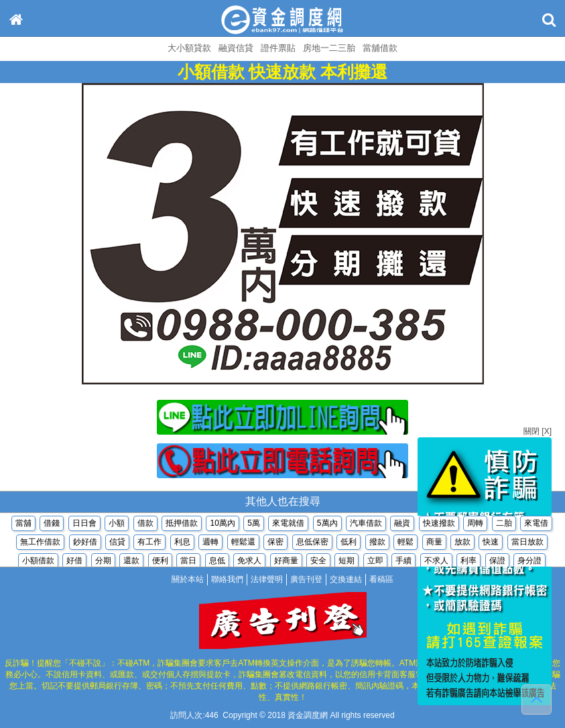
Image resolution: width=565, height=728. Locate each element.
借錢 (52, 524)
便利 (160, 562)
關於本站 (188, 579)
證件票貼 (278, 48)
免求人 (249, 562)
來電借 (536, 524)
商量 (434, 543)
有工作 (149, 543)
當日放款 (527, 543)
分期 (103, 562)
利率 (468, 562)
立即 (375, 562)
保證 (497, 562)
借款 (145, 524)
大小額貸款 (189, 48)
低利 (349, 543)
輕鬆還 (243, 543)
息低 (217, 562)
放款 (462, 543)
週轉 (210, 543)
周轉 (475, 524)
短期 (347, 562)
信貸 (117, 543)
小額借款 (38, 562)
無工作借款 (40, 543)
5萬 (254, 524)
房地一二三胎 (329, 48)
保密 (275, 543)
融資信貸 (236, 48)
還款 (131, 562)
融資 (402, 524)
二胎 (504, 524)
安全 (318, 562)
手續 (403, 562)
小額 (117, 524)
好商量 (286, 562)
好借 (74, 562)
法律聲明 (267, 579)
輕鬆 (405, 543)
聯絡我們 (227, 579)
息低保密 (312, 543)
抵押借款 (182, 524)
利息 (182, 543)
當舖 (23, 524)
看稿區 (381, 579)
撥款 (377, 543)
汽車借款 (366, 524)
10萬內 (222, 524)
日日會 (84, 524)
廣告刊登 (306, 579)
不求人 (436, 562)
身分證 (529, 562)
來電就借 (288, 524)
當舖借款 (380, 48)
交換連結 (346, 579)
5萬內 (327, 524)
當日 (188, 562)
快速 (491, 543)
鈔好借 (85, 543)
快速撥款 (439, 524)
